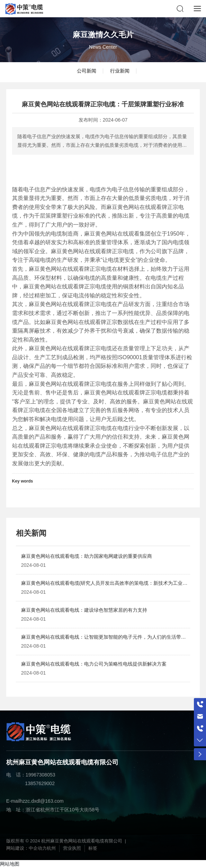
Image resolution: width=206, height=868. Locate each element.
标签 (93, 848)
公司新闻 (87, 71)
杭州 (51, 848)
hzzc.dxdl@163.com (42, 801)
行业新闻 (120, 71)
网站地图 (10, 864)
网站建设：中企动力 (26, 848)
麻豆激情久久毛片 (103, 35)
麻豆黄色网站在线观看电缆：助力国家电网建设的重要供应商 (87, 556)
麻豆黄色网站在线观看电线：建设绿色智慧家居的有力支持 (84, 610)
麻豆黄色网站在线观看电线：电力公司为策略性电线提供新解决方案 (94, 664)
